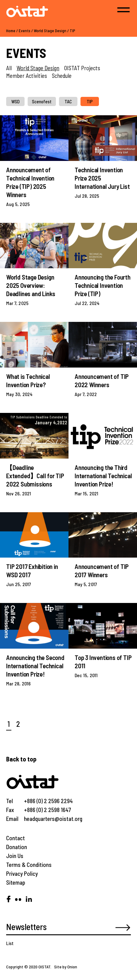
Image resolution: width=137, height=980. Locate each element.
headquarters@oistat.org (53, 819)
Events (25, 31)
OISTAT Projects (82, 68)
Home (11, 31)
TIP (72, 31)
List (10, 943)
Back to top (21, 759)
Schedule (62, 76)
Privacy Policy (22, 873)
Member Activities (27, 76)
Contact (16, 838)
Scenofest (42, 101)
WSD (16, 101)
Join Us (15, 856)
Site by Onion (66, 967)
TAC (68, 101)
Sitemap (16, 882)
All (9, 68)
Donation (17, 847)
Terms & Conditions (29, 865)
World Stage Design (50, 31)
